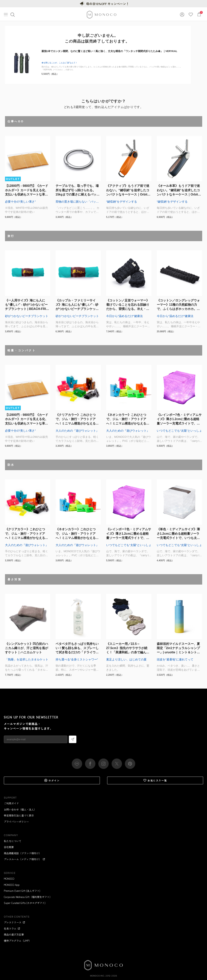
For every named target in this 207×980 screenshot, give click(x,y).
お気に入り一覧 (155, 780)
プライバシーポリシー (16, 822)
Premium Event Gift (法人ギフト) (22, 891)
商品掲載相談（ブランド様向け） (23, 853)
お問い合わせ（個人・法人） (20, 809)
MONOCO (9, 879)
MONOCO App (12, 885)
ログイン (52, 780)
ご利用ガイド (11, 803)
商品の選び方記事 (14, 934)
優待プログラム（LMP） (18, 941)
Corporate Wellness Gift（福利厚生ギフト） (28, 897)
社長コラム (12, 928)
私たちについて (13, 841)
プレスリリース (15, 922)
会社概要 (9, 847)
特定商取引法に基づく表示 (19, 815)
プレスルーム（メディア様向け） (25, 859)
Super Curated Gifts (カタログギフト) (25, 903)
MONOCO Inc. (97, 976)
